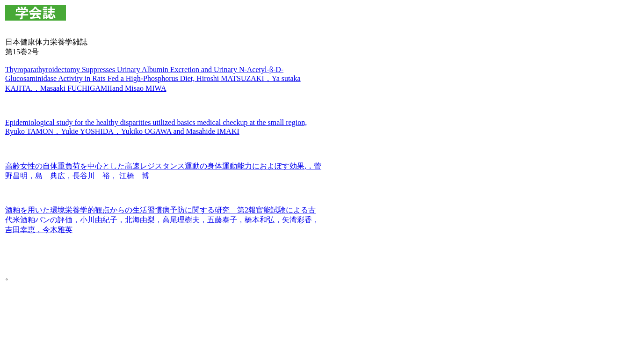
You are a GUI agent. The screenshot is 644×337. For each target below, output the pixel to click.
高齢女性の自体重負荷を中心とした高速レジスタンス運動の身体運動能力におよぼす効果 (155, 166)
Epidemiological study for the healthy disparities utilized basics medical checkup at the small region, (156, 122)
